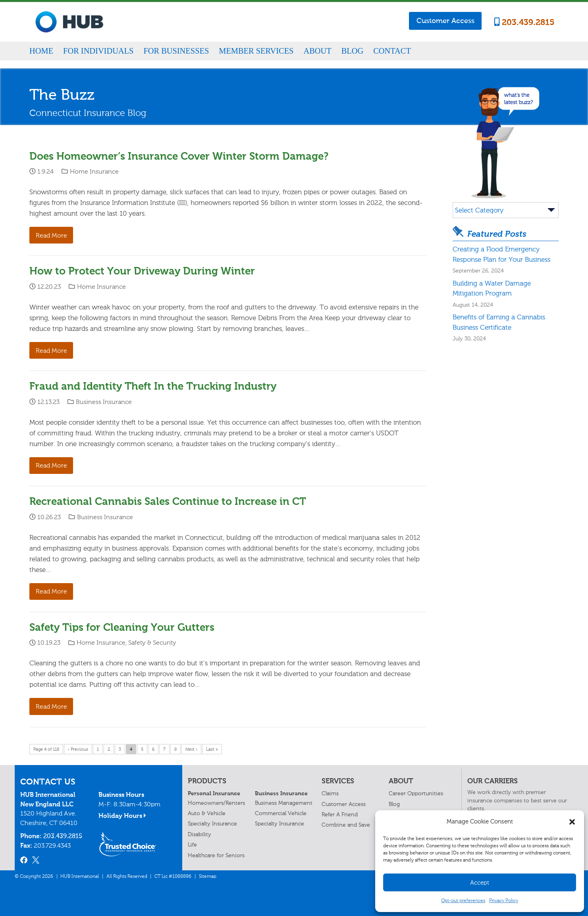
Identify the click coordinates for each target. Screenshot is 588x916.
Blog (353, 51)
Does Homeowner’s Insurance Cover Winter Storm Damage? (179, 156)
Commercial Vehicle (281, 813)
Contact (392, 51)
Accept (480, 883)
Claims (330, 793)
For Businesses (176, 51)
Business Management (284, 803)
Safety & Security (152, 643)
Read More (51, 235)
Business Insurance (104, 402)
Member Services (256, 51)
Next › (191, 749)
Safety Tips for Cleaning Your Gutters (122, 627)
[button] (572, 822)
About (317, 51)
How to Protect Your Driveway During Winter (142, 271)
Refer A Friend (340, 815)
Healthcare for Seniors (216, 855)
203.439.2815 (524, 22)
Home (41, 51)
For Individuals (98, 51)
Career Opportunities (416, 793)
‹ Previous (78, 749)
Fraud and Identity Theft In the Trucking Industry (153, 386)
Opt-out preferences (463, 901)
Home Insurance (94, 171)
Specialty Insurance (212, 824)
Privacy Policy (504, 901)
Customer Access (445, 21)
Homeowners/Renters (216, 803)
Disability (200, 834)
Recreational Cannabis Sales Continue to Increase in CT (168, 501)
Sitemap (208, 876)
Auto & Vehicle (207, 813)
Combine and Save (346, 825)
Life (192, 845)
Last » (212, 749)
